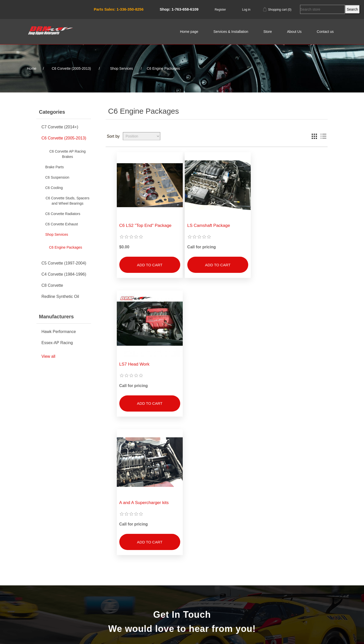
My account (215, 571)
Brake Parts (54, 167)
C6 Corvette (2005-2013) (64, 138)
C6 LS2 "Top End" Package (145, 225)
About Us (294, 32)
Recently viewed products (144, 579)
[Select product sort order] (142, 136)
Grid (314, 136)
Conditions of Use (73, 602)
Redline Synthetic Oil (60, 296)
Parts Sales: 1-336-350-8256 (119, 9)
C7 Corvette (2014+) (60, 127)
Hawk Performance (59, 332)
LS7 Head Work (269, 225)
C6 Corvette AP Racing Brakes (67, 154)
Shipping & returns (73, 587)
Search (144, 571)
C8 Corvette (52, 285)
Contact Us (182, 516)
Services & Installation (231, 32)
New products (144, 587)
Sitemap (73, 571)
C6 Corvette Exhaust (62, 224)
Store (268, 32)
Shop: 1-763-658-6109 (179, 9)
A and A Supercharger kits (144, 362)
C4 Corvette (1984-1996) (64, 274)
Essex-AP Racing (57, 343)
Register (220, 10)
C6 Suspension (57, 177)
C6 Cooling (54, 188)
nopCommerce (63, 634)
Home (32, 68)
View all (48, 356)
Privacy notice (73, 594)
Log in (246, 10)
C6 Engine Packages (66, 247)
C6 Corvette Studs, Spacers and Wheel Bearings (67, 201)
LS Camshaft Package (208, 225)
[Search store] (322, 9)
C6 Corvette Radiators (63, 214)
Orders (215, 579)
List (323, 136)
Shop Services (57, 234)
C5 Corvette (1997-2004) (64, 263)
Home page (189, 32)
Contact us (325, 32)
